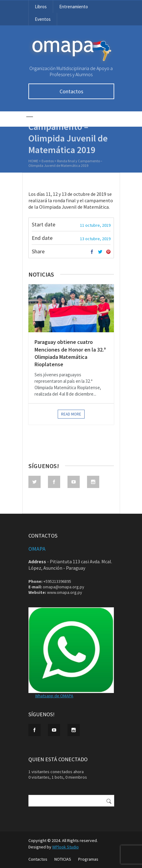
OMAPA (37, 549)
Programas (88, 859)
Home (33, 161)
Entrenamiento (74, 7)
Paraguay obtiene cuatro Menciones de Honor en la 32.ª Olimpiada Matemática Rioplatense (70, 353)
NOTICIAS (63, 859)
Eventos (43, 19)
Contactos (71, 91)
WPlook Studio (66, 847)
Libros (41, 7)
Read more (71, 414)
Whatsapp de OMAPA (54, 696)
